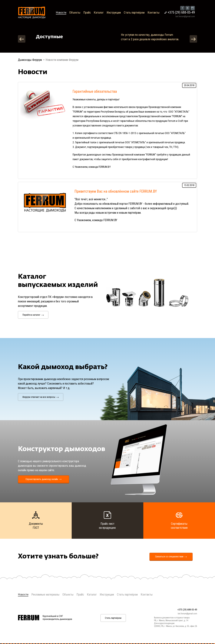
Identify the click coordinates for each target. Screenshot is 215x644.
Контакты (153, 13)
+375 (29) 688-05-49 (181, 12)
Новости (61, 13)
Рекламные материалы (45, 594)
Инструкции (114, 13)
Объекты (75, 13)
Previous (22, 39)
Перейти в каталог (33, 315)
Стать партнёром (134, 13)
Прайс (87, 13)
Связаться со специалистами (171, 557)
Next (193, 39)
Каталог (99, 13)
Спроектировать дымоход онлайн (44, 479)
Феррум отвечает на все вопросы (41, 397)
